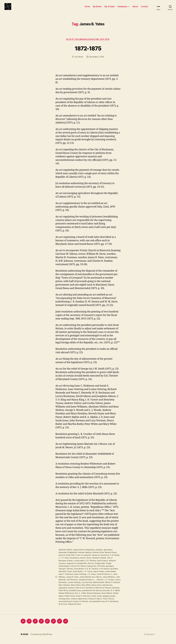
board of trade (65, 559)
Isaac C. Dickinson (66, 578)
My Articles (110, 8)
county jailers (79, 564)
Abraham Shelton (66, 553)
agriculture (108, 553)
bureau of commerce (101, 559)
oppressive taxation (71, 591)
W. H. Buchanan (65, 607)
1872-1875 (88, 52)
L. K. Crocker (114, 583)
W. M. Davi (76, 607)
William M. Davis (88, 607)
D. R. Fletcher (91, 564)
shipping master (65, 602)
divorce (91, 567)
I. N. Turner (88, 575)
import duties (99, 575)
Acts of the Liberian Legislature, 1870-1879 (88, 43)
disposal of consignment (77, 567)
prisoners (116, 594)
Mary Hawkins (73, 588)
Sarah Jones (111, 599)
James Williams (110, 580)
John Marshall (64, 583)
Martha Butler (105, 586)
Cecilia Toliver (93, 561)
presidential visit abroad (101, 594)
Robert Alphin (72, 599)
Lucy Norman (93, 586)
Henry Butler (78, 575)
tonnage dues (78, 602)
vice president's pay (109, 605)
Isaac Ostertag (80, 578)
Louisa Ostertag (80, 586)
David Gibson (103, 564)
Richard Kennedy (105, 597)
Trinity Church (64, 605)
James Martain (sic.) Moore (91, 580)
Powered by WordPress (41, 638)
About (135, 8)
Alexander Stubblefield (68, 556)
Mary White (95, 588)
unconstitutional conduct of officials (86, 605)
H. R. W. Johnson (92, 572)
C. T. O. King (70, 561)
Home (87, 8)
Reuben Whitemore (77, 597)
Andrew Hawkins (86, 556)
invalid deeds (111, 575)
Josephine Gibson (90, 583)
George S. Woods (66, 572)
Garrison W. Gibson (78, 570)
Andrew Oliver (99, 556)
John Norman (76, 583)
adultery (100, 553)
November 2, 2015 (97, 60)
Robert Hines (84, 599)
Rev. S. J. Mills (91, 597)
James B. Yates (73, 580)
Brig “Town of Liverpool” (81, 559)
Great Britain (79, 572)
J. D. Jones (92, 578)
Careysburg (81, 561)
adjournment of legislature (85, 553)
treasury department (93, 602)
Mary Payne (84, 588)
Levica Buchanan (66, 586)
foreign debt (100, 567)
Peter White (72, 594)
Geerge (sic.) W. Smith (96, 570)
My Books (97, 8)
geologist (110, 570)
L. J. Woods (103, 583)
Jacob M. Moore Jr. (105, 578)
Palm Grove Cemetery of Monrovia (95, 591)
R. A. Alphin (63, 597)
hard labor (115, 572)
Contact (144, 8)
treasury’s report (110, 602)
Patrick (80, 60)
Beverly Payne (112, 556)
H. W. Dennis (105, 572)
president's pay (84, 594)
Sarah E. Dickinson (97, 599)
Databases (122, 8)
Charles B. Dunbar (107, 561)
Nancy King (105, 588)
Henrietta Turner (65, 575)
